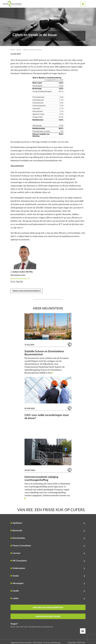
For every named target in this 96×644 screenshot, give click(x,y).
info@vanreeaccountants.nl (41, 627)
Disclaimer (38, 643)
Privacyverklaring (52, 643)
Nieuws (19, 50)
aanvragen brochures (48, 617)
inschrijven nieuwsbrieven (48, 608)
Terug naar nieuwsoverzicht (27, 291)
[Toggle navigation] (83, 4)
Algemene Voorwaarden (21, 643)
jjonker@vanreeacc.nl (20, 279)
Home (13, 50)
